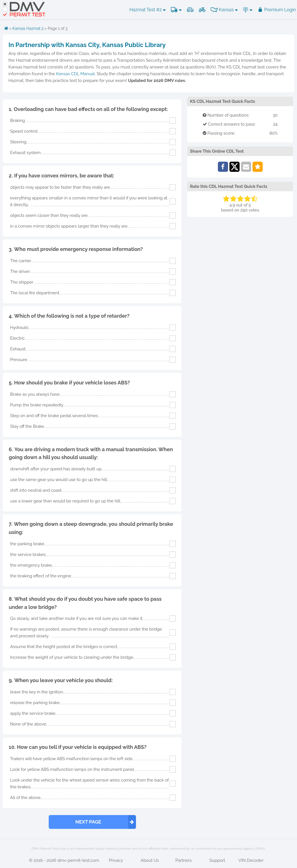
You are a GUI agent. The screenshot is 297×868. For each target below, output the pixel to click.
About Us (150, 860)
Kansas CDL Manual (75, 74)
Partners (184, 860)
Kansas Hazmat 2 (28, 28)
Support (217, 860)
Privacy (116, 860)
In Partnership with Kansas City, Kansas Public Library (87, 45)
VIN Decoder (251, 860)
